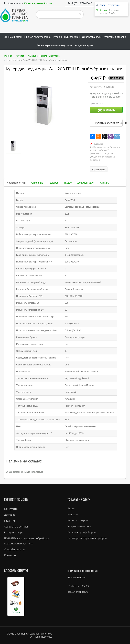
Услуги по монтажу (79, 526)
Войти (103, 5)
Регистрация (114, 5)
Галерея (54, 183)
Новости (73, 514)
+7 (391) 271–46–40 (78, 586)
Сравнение (99, 170)
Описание (37, 183)
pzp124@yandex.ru (78, 592)
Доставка (10, 515)
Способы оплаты (14, 549)
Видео (68, 183)
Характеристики (16, 183)
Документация (86, 183)
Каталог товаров (78, 520)
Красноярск (13, 3)
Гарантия (10, 521)
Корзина (104, 10)
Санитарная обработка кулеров (87, 538)
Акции (72, 508)
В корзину (106, 110)
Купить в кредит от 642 (109, 123)
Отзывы (105, 183)
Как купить (11, 509)
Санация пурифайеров (82, 532)
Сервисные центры (16, 526)
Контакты (10, 555)
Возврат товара (14, 532)
